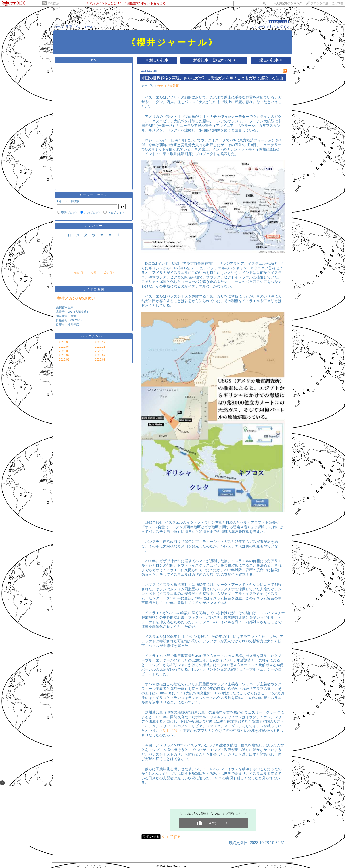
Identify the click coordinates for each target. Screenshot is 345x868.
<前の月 (78, 273)
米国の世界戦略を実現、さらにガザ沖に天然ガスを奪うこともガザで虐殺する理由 (212, 78)
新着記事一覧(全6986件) (214, 60)
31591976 (278, 22)
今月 (94, 273)
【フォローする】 (260, 27)
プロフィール (84, 27)
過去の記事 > (271, 60)
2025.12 (100, 342)
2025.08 (100, 360)
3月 (166, 731)
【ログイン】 (283, 27)
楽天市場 (337, 3)
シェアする (171, 836)
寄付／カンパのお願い (76, 298)
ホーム (58, 27)
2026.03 (64, 351)
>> (287, 3)
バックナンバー (94, 336)
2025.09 (100, 355)
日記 (69, 27)
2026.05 (64, 342)
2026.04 (64, 347)
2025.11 (100, 347)
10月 (176, 731)
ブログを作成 (319, 3)
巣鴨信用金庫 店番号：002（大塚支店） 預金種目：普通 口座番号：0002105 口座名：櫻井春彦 (73, 316)
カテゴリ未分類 (168, 86)
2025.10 (100, 351)
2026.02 (64, 355)
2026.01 (64, 360)
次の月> (109, 273)
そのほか (53, 3)
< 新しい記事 (157, 60)
